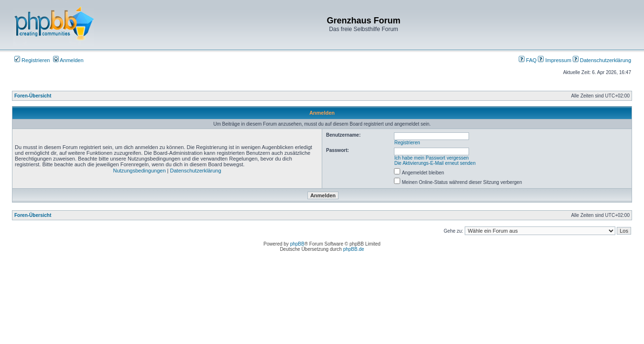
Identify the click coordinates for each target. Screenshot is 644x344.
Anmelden (68, 60)
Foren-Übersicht (33, 96)
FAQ (528, 60)
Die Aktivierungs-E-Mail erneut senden (435, 163)
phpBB (297, 244)
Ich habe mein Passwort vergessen (432, 158)
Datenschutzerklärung (602, 60)
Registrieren (32, 60)
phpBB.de (354, 249)
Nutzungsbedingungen (139, 171)
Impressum (554, 60)
